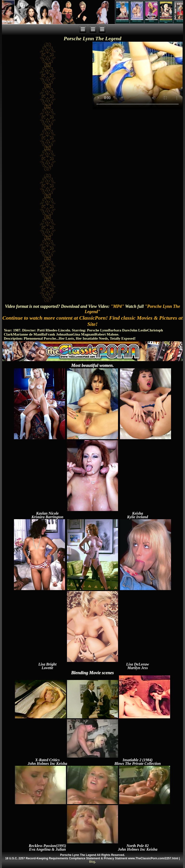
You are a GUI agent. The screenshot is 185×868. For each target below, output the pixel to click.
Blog (92, 862)
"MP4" (117, 306)
